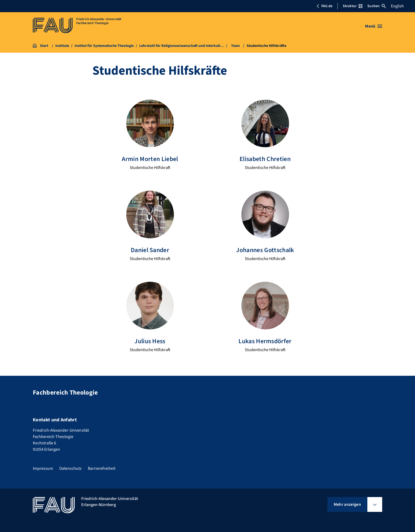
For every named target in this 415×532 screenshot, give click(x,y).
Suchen (377, 6)
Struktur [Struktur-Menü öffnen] (353, 6)
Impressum (43, 468)
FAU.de (324, 6)
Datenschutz (70, 468)
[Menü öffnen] (374, 26)
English (397, 6)
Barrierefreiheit (102, 468)
